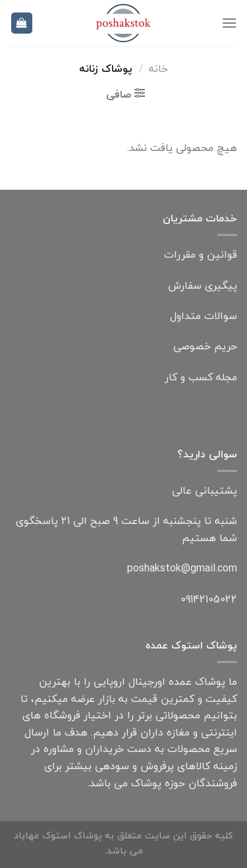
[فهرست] (229, 23)
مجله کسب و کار (201, 377)
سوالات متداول (204, 316)
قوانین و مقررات (201, 254)
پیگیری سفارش (203, 285)
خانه (158, 69)
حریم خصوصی (205, 346)
